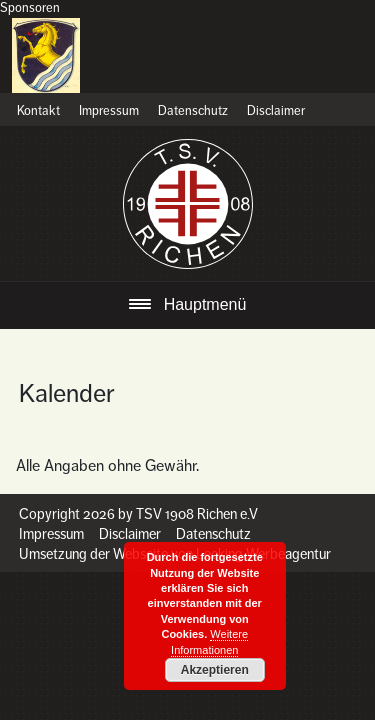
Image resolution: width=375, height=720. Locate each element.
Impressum (109, 111)
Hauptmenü (205, 304)
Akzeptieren (215, 670)
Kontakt (38, 111)
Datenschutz (193, 111)
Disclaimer (276, 111)
